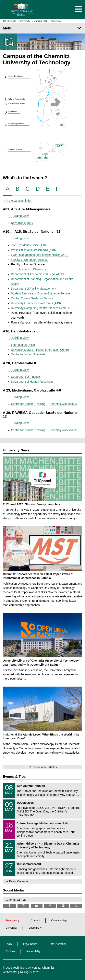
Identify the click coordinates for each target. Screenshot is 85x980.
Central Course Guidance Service (32, 298)
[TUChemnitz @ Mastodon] (63, 906)
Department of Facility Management (34, 289)
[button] (74, 10)
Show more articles (45, 767)
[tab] (8, 189)
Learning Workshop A (63, 404)
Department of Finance (25, 377)
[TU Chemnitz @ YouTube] (76, 906)
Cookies (10, 951)
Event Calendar (19, 881)
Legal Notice (30, 944)
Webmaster (10, 972)
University (11, 928)
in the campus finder (19, 201)
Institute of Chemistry (33, 269)
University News (16, 450)
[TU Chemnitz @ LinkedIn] (37, 906)
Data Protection (58, 944)
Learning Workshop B (63, 430)
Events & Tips (14, 777)
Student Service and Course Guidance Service (40, 293)
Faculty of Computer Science (29, 260)
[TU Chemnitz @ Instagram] (23, 906)
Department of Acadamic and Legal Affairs (38, 274)
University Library (22, 223)
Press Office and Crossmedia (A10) (33, 250)
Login (9, 944)
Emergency (12, 921)
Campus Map (59, 921)
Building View (20, 216)
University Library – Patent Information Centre (40, 350)
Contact (35, 921)
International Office (23, 345)
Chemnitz (34, 928)
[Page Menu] (42, 28)
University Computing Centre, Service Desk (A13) (42, 308)
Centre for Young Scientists (28, 354)
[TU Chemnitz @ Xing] (50, 906)
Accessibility (33, 951)
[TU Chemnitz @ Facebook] (9, 906)
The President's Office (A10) (29, 245)
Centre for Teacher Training (28, 404)
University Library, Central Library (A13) (36, 303)
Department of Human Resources (32, 382)
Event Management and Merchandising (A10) (40, 255)
